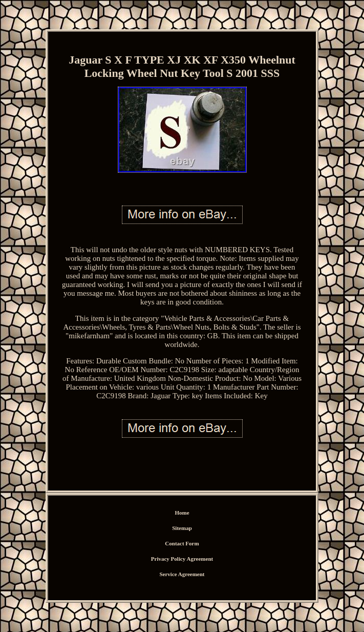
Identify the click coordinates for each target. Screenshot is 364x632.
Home (182, 513)
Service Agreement (182, 574)
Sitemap (182, 528)
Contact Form (182, 543)
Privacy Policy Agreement (182, 559)
